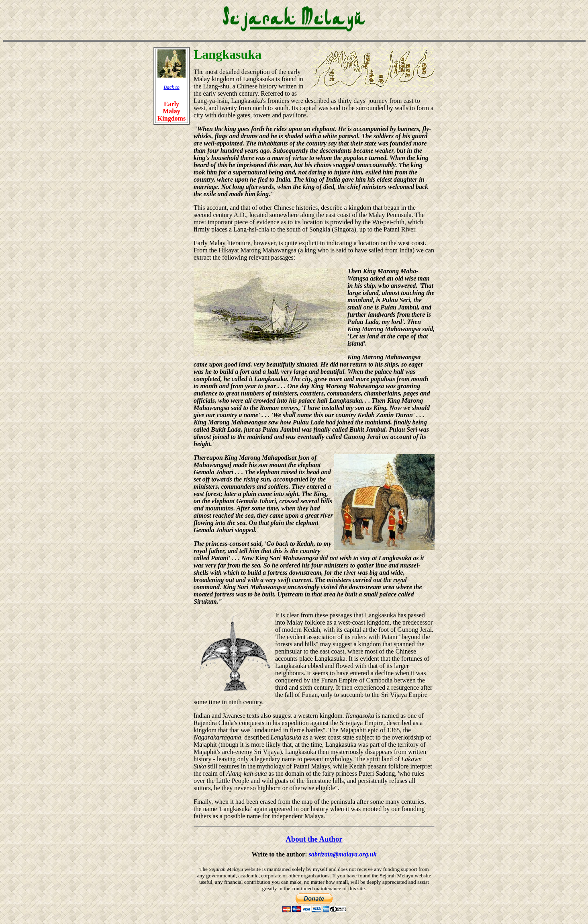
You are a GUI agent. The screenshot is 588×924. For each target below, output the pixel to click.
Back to (171, 87)
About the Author (314, 839)
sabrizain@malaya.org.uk (343, 854)
